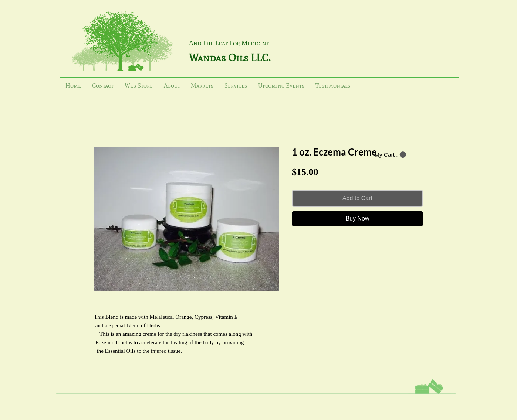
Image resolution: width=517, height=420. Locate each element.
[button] (390, 155)
